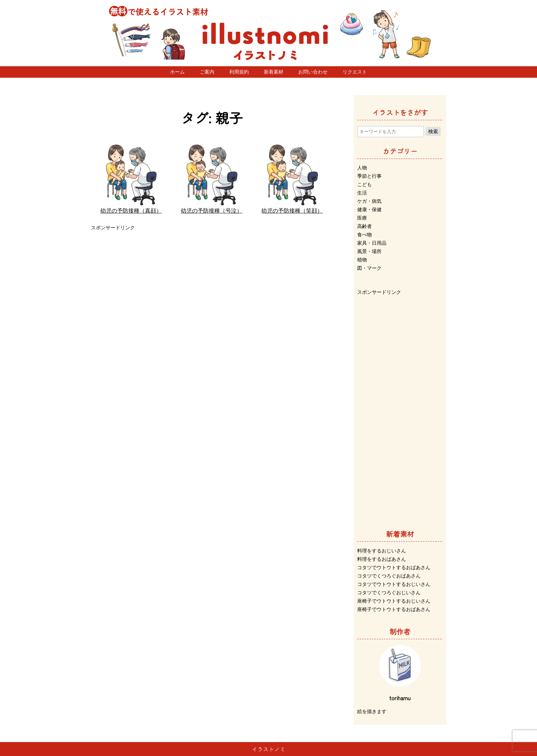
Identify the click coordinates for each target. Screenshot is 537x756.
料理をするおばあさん (382, 559)
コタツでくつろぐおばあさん (389, 576)
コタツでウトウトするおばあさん (394, 567)
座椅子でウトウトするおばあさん (394, 609)
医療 (362, 218)
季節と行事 (369, 176)
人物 (362, 168)
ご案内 (207, 72)
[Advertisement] (212, 281)
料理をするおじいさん (382, 551)
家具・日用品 (372, 243)
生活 (362, 193)
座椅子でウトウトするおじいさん (394, 601)
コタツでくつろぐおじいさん (389, 593)
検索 (433, 131)
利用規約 (239, 72)
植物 (362, 260)
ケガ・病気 (369, 201)
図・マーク (369, 268)
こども (365, 184)
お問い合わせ (313, 72)
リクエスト (355, 72)
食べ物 (365, 235)
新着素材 (274, 72)
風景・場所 (369, 251)
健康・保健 (369, 209)
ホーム (177, 72)
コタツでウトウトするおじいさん (394, 584)
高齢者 (365, 226)
